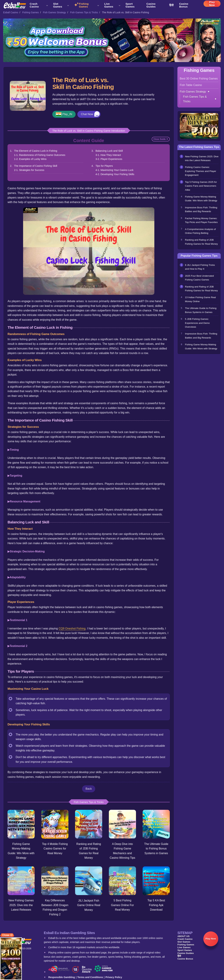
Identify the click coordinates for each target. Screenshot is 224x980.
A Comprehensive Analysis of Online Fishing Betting (200, 231)
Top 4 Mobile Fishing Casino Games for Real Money (55, 849)
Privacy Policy (114, 977)
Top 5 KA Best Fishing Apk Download (156, 905)
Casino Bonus (184, 5)
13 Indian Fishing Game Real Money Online (200, 299)
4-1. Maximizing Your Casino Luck (115, 170)
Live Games (112, 5)
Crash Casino (39, 5)
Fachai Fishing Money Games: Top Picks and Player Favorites (201, 220)
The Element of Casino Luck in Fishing (36, 151)
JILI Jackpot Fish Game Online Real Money (89, 905)
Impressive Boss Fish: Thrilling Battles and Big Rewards (201, 209)
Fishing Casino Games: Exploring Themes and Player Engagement (201, 171)
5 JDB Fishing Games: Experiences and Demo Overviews (197, 323)
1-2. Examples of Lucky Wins (30, 159)
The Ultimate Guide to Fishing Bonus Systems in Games (156, 849)
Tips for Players (104, 166)
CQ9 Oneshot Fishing (72, 628)
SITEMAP (185, 933)
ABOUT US (183, 936)
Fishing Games (89, 5)
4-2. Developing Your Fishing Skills (115, 174)
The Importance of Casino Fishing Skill (36, 166)
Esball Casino (11, 12)
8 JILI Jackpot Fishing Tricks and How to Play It (200, 267)
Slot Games (61, 5)
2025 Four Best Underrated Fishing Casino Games (199, 278)
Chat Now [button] (87, 114)
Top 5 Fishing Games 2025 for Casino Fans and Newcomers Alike (201, 186)
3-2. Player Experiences (109, 159)
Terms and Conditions (90, 977)
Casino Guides (151, 5)
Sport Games (130, 5)
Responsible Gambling (62, 977)
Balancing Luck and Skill (109, 151)
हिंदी (171, 5)
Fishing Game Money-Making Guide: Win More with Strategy (201, 199)
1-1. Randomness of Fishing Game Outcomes (40, 155)
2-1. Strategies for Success (29, 170)
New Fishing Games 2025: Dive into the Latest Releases (21, 905)
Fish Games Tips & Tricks (84, 12)
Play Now (212, 4)
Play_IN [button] (67, 114)
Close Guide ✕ (161, 139)
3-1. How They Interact (108, 155)
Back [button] (89, 789)
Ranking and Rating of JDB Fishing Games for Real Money (201, 242)
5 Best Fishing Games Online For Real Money (122, 905)
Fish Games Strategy (54, 12)
